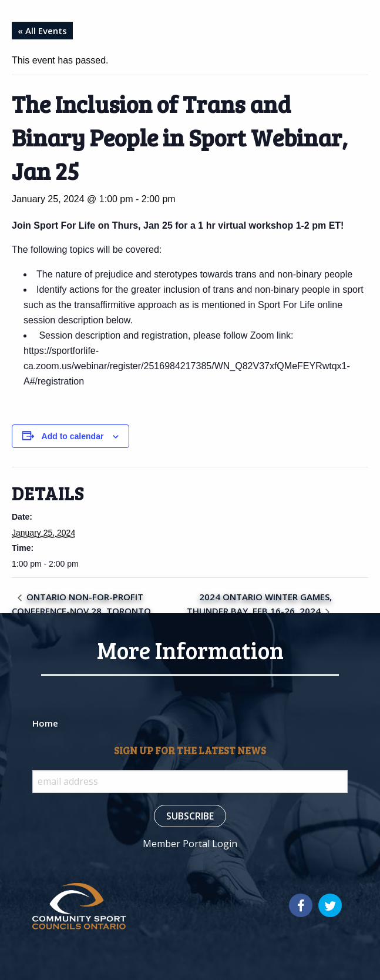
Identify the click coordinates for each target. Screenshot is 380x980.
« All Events (42, 31)
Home (45, 723)
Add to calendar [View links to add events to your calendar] (73, 436)
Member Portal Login (190, 844)
